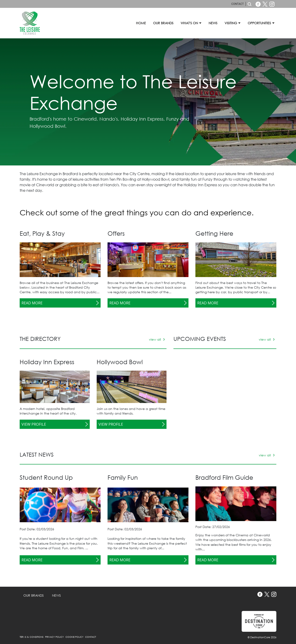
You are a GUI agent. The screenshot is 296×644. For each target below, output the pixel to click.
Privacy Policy (55, 637)
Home (141, 23)
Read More (32, 303)
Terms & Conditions (32, 637)
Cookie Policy (75, 637)
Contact (237, 4)
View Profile (34, 424)
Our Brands (163, 23)
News (213, 23)
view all (155, 339)
